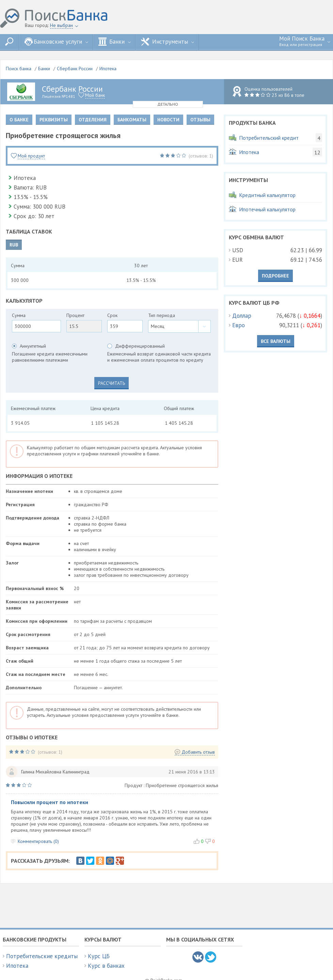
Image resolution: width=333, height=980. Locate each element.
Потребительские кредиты (42, 956)
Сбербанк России (75, 69)
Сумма (19, 315)
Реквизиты (54, 120)
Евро (239, 325)
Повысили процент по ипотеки (50, 802)
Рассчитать (112, 383)
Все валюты (276, 341)
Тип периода (162, 315)
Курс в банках (106, 966)
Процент (75, 315)
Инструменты (168, 42)
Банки (115, 42)
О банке (19, 120)
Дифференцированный (140, 346)
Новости (168, 120)
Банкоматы (132, 120)
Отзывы (200, 120)
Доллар (242, 316)
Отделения (93, 120)
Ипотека (108, 69)
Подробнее (275, 276)
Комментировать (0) (38, 841)
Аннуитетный (33, 346)
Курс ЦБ (99, 956)
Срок (112, 315)
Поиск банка (19, 69)
